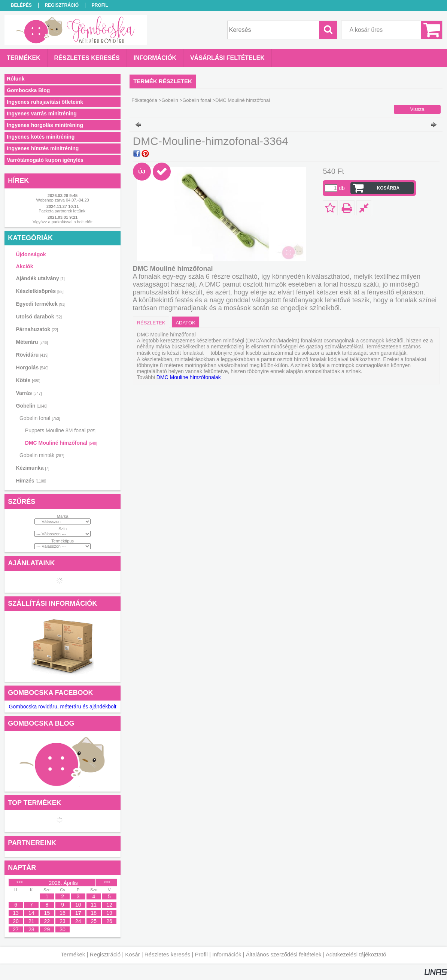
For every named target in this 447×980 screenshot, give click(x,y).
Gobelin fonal (197, 100)
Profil (201, 954)
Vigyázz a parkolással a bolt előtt (63, 222)
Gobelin (170, 100)
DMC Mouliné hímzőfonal (61, 443)
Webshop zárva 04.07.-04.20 (63, 200)
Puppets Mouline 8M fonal (60, 430)
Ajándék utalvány (40, 278)
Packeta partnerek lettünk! (63, 211)
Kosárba (388, 188)
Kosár (132, 954)
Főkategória (144, 100)
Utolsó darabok (39, 317)
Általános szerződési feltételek (284, 954)
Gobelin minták (42, 455)
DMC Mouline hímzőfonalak (189, 377)
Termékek (73, 954)
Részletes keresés (168, 954)
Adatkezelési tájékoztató (356, 954)
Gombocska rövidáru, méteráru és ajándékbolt (63, 707)
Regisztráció (105, 954)
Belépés (21, 5)
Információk (227, 954)
